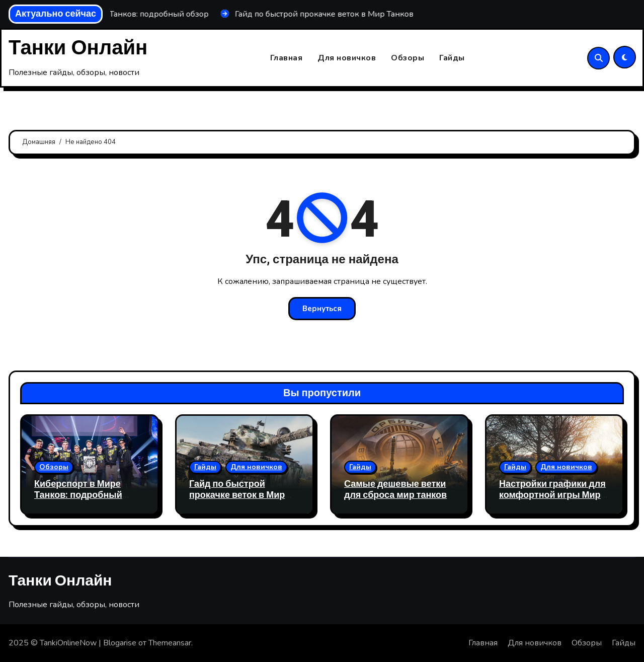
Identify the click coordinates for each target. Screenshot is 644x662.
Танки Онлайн (78, 48)
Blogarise (120, 643)
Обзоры (408, 58)
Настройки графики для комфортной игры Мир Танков (552, 495)
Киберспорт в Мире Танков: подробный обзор (78, 495)
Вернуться (322, 309)
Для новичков (347, 58)
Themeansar (170, 643)
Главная (287, 58)
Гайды (452, 58)
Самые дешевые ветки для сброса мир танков (395, 490)
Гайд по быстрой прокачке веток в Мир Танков (237, 495)
